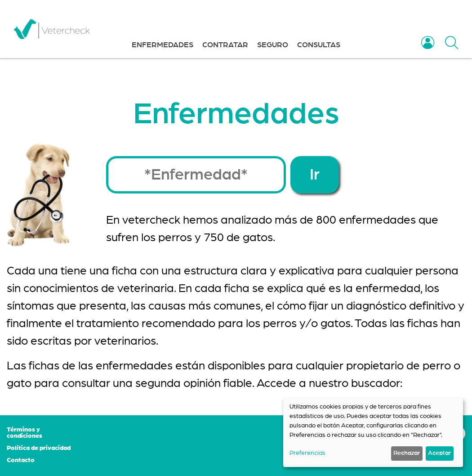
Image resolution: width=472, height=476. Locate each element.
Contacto (21, 460)
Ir (315, 175)
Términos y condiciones (24, 433)
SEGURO (273, 45)
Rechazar (407, 453)
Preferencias (307, 453)
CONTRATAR (225, 45)
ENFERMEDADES (163, 45)
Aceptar (439, 453)
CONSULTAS (319, 45)
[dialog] (373, 432)
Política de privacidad (39, 448)
